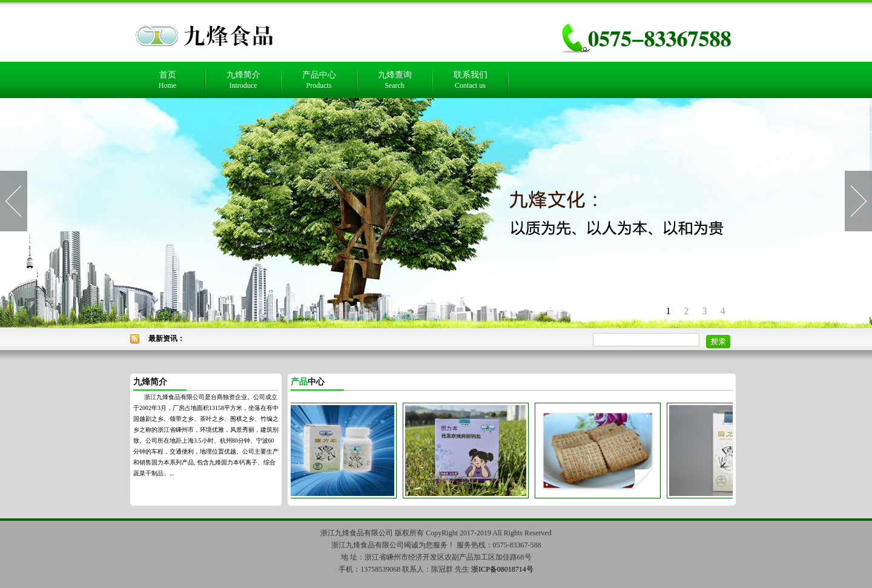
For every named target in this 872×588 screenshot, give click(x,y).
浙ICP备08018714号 (502, 569)
